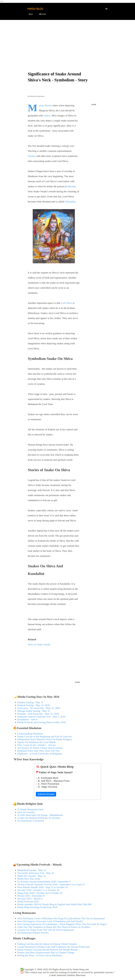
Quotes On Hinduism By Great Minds (37, 742)
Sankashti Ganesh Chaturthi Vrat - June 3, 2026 (41, 717)
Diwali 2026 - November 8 (31, 896)
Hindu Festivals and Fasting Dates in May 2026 (41, 722)
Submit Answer (46, 794)
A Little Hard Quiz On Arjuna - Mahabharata (40, 815)
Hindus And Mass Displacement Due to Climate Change (46, 952)
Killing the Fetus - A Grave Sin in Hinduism (40, 955)
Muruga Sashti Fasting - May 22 (34, 711)
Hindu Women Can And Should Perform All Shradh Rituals (47, 950)
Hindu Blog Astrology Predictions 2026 (37, 907)
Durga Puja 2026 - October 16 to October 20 (40, 893)
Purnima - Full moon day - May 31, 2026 (38, 714)
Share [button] (94, 105)
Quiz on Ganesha (26, 812)
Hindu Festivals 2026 (28, 901)
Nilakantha (70, 202)
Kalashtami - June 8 (27, 719)
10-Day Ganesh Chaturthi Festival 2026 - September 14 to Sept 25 (51, 884)
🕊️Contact (41, 14)
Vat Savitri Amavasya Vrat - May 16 (36, 873)
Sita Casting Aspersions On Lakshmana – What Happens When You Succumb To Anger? (62, 924)
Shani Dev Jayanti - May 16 (31, 876)
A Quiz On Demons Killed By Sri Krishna (39, 818)
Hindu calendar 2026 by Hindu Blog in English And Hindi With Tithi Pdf (54, 904)
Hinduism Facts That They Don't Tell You (38, 751)
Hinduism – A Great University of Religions (40, 754)
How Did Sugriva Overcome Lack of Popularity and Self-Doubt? (50, 921)
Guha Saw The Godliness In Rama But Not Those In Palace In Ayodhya (54, 927)
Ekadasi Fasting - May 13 (30, 702)
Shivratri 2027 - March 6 (30, 899)
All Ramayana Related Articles (33, 933)
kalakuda (70, 186)
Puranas (32, 156)
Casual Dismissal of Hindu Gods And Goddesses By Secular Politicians (54, 947)
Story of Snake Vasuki (39, 644)
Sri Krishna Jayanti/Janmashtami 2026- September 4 (44, 882)
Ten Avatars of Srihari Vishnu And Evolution (40, 748)
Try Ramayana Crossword (31, 821)
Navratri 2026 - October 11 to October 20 (38, 890)
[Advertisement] (68, 38)
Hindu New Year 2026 (29, 879)
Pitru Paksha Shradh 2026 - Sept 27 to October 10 (43, 887)
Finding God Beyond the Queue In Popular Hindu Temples (47, 944)
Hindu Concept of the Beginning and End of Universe (45, 737)
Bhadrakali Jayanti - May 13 (32, 870)
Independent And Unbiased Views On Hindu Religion (45, 739)
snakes (47, 116)
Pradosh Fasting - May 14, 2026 (34, 705)
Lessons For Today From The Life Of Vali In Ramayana (46, 930)
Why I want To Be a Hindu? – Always (37, 745)
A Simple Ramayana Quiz (30, 809)
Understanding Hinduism (30, 734)
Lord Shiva (66, 303)
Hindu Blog (35, 9)
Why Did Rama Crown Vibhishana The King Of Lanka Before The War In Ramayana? (61, 918)
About (29, 14)
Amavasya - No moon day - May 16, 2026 (39, 708)
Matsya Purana (45, 105)
